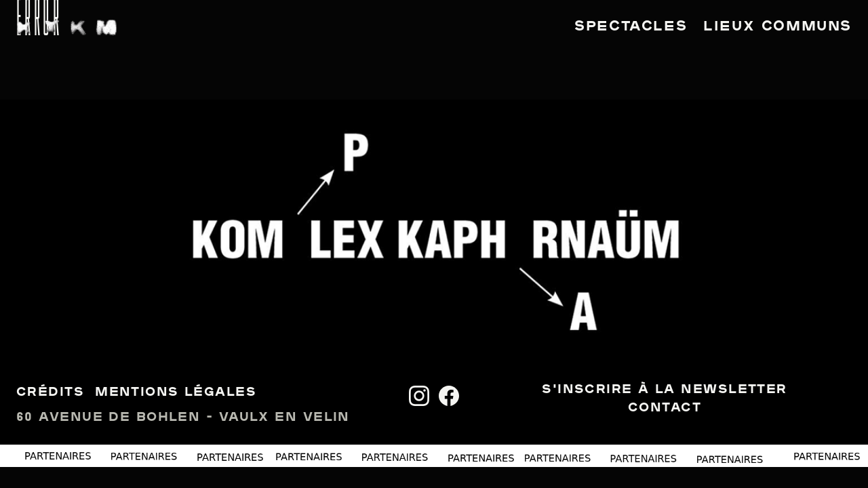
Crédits (50, 393)
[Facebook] (449, 396)
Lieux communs (777, 27)
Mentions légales (176, 393)
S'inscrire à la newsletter (664, 390)
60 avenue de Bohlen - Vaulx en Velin (183, 418)
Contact (665, 408)
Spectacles (631, 27)
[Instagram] (419, 396)
